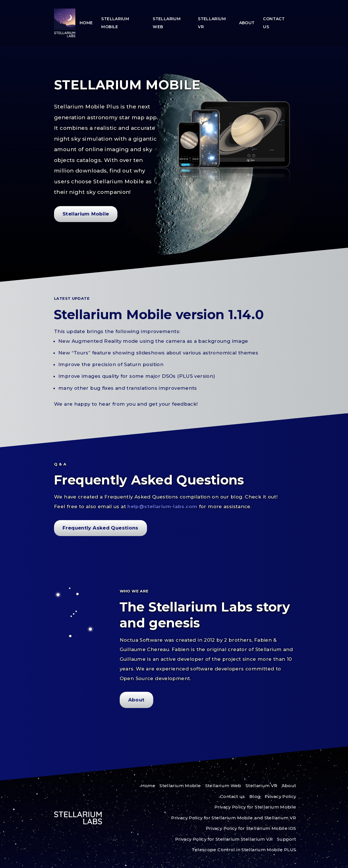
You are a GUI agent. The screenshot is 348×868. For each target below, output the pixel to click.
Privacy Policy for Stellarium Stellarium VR (224, 839)
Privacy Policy (280, 796)
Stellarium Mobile (115, 23)
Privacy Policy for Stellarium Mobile (255, 807)
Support (287, 839)
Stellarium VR (212, 23)
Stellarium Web (167, 23)
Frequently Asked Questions (101, 528)
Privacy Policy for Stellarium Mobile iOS (251, 828)
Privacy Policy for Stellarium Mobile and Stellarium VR (234, 818)
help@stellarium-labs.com (163, 506)
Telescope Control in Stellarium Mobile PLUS (244, 850)
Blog (255, 796)
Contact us (274, 23)
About (247, 23)
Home (86, 23)
